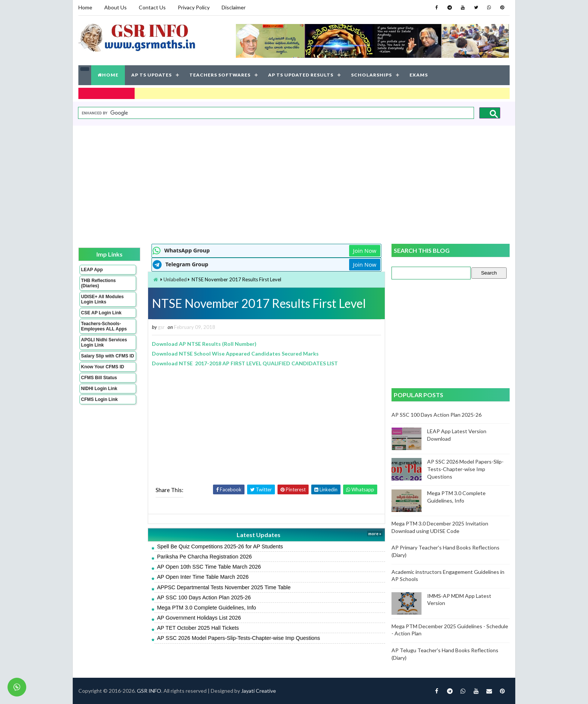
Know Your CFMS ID (103, 367)
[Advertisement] (294, 184)
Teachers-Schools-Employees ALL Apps (104, 326)
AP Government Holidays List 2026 (199, 618)
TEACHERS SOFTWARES (220, 75)
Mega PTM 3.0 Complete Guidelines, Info (207, 608)
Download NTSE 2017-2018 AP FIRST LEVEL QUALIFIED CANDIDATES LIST (245, 363)
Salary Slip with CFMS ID (107, 356)
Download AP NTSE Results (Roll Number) (204, 344)
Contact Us (152, 7)
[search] (275, 113)
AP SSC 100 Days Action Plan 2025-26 (204, 597)
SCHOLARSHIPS (371, 75)
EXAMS (419, 75)
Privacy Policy (194, 7)
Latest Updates (259, 535)
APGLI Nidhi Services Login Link (104, 342)
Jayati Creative (259, 691)
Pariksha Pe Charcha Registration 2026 (205, 557)
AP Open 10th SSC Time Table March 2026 (209, 567)
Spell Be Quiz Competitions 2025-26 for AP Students (220, 546)
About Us (115, 7)
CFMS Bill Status (99, 378)
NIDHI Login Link (99, 389)
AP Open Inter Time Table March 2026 (203, 577)
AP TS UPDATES (151, 75)
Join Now (364, 251)
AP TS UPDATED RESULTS (301, 75)
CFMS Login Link (99, 399)
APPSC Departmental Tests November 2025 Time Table (224, 587)
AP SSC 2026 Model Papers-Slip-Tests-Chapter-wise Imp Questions (239, 638)
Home (85, 7)
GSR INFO (149, 691)
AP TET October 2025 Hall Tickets (198, 628)
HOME (108, 75)
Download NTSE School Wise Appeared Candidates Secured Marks (235, 354)
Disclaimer (234, 7)
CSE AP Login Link (101, 313)
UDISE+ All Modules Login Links (102, 299)
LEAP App (92, 270)
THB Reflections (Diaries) (98, 283)
